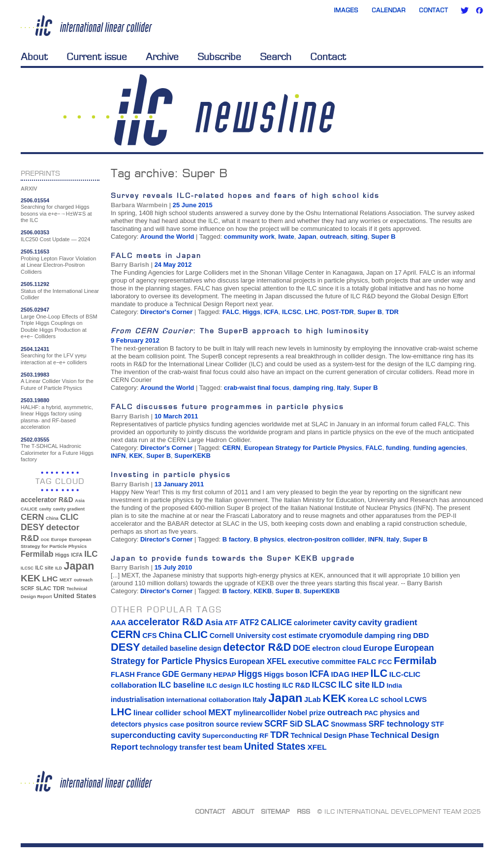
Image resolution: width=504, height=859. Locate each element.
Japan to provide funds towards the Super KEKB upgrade (233, 558)
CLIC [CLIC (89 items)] (69, 517)
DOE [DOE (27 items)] (45, 540)
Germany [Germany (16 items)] (196, 674)
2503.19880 (35, 400)
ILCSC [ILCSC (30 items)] (27, 568)
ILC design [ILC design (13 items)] (223, 685)
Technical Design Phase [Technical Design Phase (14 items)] (330, 735)
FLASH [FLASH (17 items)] (123, 674)
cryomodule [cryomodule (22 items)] (341, 635)
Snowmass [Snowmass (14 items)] (349, 724)
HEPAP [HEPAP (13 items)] (225, 675)
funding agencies (439, 448)
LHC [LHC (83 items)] (50, 579)
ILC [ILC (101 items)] (91, 554)
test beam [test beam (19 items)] (225, 747)
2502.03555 (35, 440)
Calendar (389, 10)
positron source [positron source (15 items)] (212, 724)
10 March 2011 (176, 416)
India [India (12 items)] (394, 685)
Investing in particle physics (171, 474)
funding (398, 448)
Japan (307, 237)
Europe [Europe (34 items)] (59, 539)
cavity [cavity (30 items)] (45, 509)
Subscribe (219, 57)
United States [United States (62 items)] (75, 596)
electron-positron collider (326, 539)
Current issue (97, 57)
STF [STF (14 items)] (438, 724)
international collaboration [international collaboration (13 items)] (209, 700)
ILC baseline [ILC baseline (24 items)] (182, 685)
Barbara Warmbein (139, 205)
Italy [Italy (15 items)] (259, 700)
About (34, 57)
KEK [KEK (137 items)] (31, 578)
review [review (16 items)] (251, 724)
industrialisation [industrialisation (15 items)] (138, 700)
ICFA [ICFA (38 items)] (77, 555)
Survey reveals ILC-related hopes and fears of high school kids (245, 195)
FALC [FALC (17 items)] (367, 662)
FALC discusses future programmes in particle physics (227, 406)
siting (359, 237)
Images (346, 10)
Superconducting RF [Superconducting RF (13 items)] (236, 736)
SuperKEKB (192, 456)
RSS (303, 811)
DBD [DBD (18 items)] (421, 636)
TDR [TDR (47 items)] (59, 588)
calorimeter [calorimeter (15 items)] (313, 623)
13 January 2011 (179, 484)
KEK (136, 456)
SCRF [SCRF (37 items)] (27, 589)
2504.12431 (35, 349)
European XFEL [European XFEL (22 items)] (258, 661)
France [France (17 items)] (149, 674)
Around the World (167, 237)
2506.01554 (35, 200)
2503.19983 (35, 375)
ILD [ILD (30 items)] (59, 568)
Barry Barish (130, 265)
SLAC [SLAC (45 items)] (44, 588)
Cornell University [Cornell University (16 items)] (240, 636)
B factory (236, 539)
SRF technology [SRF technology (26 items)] (399, 724)
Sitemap (275, 811)
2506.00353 (35, 232)
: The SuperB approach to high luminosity (240, 331)
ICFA (271, 312)
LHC (311, 312)
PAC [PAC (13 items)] (371, 713)
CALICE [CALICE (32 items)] (29, 509)
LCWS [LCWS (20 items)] (416, 699)
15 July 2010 (173, 567)
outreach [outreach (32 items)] (83, 580)
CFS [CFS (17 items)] (149, 636)
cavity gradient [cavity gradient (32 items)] (69, 509)
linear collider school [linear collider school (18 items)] (170, 713)
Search (276, 57)
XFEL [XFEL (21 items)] (317, 747)
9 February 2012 (135, 340)
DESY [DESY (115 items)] (32, 527)
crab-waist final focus (257, 388)
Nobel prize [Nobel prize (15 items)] (307, 713)
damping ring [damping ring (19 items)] (388, 635)
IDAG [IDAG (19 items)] (341, 674)
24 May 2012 (173, 265)
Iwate (286, 237)
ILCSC (292, 312)
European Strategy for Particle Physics (303, 448)
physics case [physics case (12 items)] (164, 724)
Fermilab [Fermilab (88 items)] (37, 554)
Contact (433, 10)
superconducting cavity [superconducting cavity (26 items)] (156, 735)
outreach (333, 237)
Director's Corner (166, 312)
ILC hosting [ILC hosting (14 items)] (262, 685)
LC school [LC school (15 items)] (386, 700)
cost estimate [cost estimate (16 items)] (295, 636)
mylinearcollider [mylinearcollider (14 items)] (260, 713)
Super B (383, 237)
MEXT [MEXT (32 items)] (66, 580)
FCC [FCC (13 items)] (385, 662)
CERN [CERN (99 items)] (32, 517)
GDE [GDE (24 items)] (171, 674)
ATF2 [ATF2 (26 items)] (249, 622)
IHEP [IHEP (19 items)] (360, 674)
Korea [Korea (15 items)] (358, 700)
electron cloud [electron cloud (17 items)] (337, 648)
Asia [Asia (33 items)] (80, 501)
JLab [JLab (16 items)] (313, 700)
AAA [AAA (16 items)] (118, 623)
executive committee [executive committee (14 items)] (322, 662)
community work (249, 237)
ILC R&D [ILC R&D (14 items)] (296, 685)
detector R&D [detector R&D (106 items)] (257, 647)
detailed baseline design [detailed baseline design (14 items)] (181, 648)
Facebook (479, 10)
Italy (343, 388)
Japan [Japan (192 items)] (79, 566)
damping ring (313, 388)
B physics (268, 539)
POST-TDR (338, 312)
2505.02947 (35, 310)
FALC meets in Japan (156, 255)
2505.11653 (35, 252)
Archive (162, 57)
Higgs (252, 312)
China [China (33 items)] (52, 518)
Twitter (465, 10)
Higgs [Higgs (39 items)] (62, 555)
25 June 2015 (193, 205)
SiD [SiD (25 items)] (296, 724)
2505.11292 (35, 284)
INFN (118, 456)
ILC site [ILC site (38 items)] (45, 568)
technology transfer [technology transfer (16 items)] (173, 747)
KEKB (263, 591)
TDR (392, 312)
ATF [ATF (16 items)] (231, 623)
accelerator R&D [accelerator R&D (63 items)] (47, 500)
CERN (232, 448)
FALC (231, 312)
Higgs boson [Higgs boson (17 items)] (286, 674)
